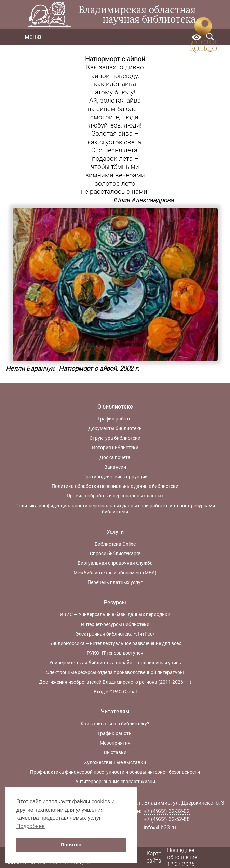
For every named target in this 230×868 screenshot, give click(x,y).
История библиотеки (115, 448)
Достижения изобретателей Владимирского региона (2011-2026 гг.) (115, 682)
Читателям (115, 712)
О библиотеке (115, 407)
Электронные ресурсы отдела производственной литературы (115, 672)
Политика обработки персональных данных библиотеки (115, 486)
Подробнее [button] (31, 826)
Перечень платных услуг (115, 582)
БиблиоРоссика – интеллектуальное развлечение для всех (115, 643)
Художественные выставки (115, 762)
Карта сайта (154, 857)
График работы (115, 419)
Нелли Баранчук (30, 369)
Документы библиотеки (115, 428)
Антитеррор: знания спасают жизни (115, 782)
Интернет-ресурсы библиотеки (115, 624)
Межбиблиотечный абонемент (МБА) (115, 573)
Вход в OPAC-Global (115, 692)
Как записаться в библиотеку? (115, 724)
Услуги (115, 532)
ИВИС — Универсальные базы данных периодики (115, 614)
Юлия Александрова (143, 200)
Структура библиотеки (115, 438)
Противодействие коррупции (115, 477)
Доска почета (115, 457)
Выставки (115, 752)
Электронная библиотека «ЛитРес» (115, 634)
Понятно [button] (71, 845)
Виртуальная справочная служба (115, 563)
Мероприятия (115, 743)
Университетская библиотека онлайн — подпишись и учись (115, 663)
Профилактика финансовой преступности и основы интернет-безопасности (115, 772)
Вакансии (115, 467)
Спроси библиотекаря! (115, 553)
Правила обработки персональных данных (115, 496)
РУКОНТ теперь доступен (115, 653)
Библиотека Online (115, 544)
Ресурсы (115, 603)
